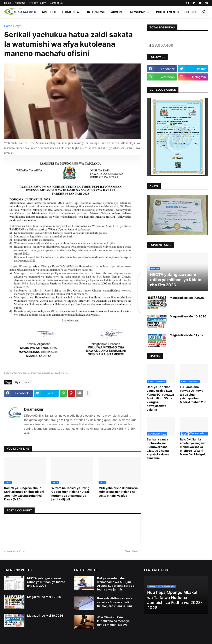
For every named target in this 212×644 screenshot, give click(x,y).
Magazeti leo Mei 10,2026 (188, 316)
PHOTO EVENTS (167, 12)
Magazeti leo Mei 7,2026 (187, 298)
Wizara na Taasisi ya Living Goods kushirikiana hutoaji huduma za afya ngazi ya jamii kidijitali (70, 494)
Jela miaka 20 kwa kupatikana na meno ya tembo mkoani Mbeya (113, 621)
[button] (194, 12)
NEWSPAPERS (140, 12)
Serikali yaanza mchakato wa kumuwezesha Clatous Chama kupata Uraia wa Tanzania (158, 449)
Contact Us (56, 3)
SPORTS (190, 12)
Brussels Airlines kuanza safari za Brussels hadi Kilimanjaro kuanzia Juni (115, 602)
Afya (18, 26)
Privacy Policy (37, 3)
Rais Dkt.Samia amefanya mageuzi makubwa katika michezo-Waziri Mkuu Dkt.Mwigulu (193, 447)
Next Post (132, 551)
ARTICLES (49, 12)
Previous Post (16, 551)
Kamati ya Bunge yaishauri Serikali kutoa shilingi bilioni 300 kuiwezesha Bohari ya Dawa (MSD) (24, 494)
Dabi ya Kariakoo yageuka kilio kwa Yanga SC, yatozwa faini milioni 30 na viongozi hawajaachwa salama (160, 398)
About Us (20, 3)
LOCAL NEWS (72, 12)
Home (8, 3)
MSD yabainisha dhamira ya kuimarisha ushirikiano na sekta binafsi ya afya (118, 492)
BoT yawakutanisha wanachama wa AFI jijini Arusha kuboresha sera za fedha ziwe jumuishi (116, 584)
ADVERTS (118, 12)
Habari (27, 382)
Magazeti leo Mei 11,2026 (188, 335)
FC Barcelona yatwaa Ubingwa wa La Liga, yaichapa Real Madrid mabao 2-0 (193, 394)
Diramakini (34, 409)
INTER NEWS (96, 12)
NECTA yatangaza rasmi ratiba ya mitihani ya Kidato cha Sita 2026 (46, 582)
